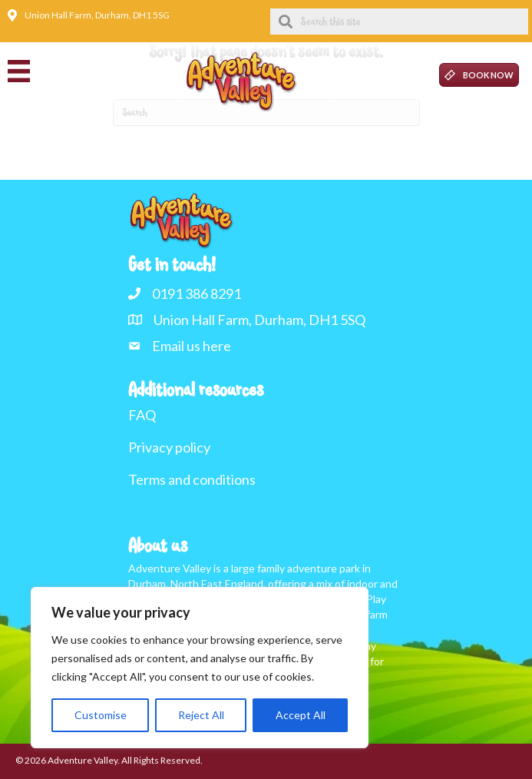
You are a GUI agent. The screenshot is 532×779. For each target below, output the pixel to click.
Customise (101, 715)
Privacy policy (169, 447)
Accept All (301, 715)
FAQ (142, 415)
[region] (200, 668)
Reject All (201, 715)
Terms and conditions (192, 479)
